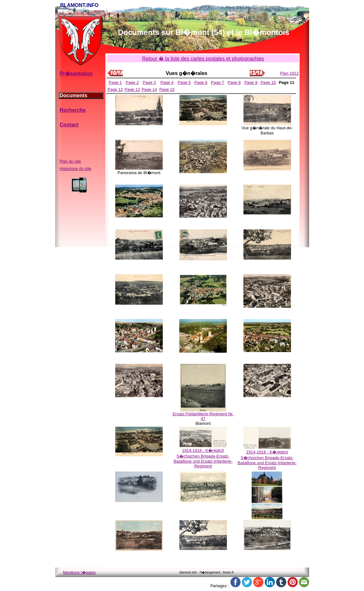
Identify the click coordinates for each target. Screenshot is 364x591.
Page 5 (184, 82)
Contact (69, 125)
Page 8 (234, 82)
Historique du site (75, 169)
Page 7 (218, 82)
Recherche (73, 110)
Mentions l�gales (79, 572)
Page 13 (132, 89)
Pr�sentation (76, 74)
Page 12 (115, 89)
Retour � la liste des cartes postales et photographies (203, 59)
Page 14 (149, 89)
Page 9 (251, 82)
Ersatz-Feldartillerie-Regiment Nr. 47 (203, 416)
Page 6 (201, 82)
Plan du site (70, 161)
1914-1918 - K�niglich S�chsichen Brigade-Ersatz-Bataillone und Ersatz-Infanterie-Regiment (203, 458)
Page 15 (167, 89)
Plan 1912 (290, 73)
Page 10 (268, 82)
